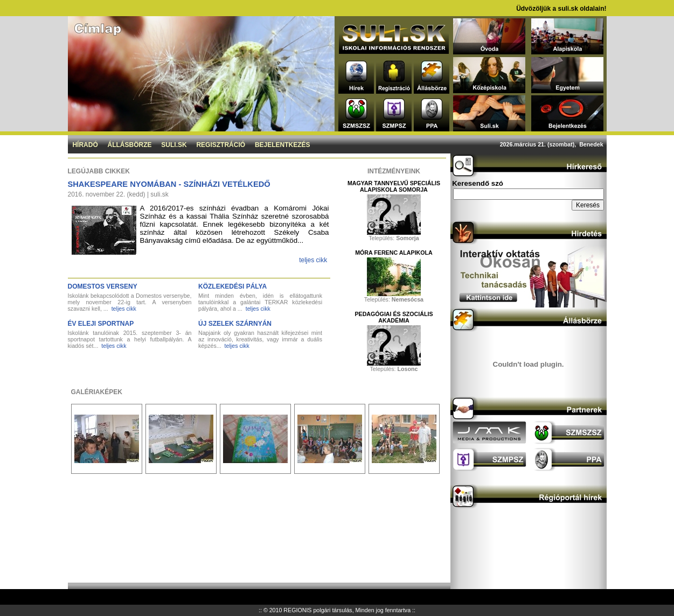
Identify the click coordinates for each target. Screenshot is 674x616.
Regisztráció (221, 145)
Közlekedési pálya (232, 286)
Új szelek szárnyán (235, 324)
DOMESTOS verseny (103, 286)
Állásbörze (130, 145)
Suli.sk (174, 145)
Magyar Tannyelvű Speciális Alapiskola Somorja (394, 186)
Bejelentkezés (283, 145)
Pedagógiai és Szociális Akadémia (394, 317)
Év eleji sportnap (101, 324)
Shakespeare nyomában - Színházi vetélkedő (169, 184)
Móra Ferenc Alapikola (394, 253)
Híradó (85, 145)
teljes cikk (313, 260)
